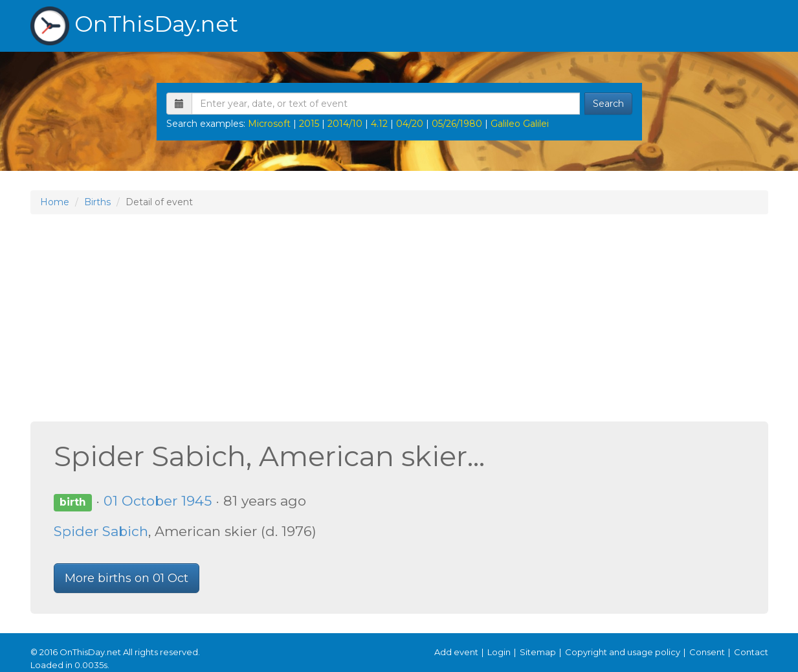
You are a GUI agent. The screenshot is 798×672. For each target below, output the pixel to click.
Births (97, 202)
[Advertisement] (399, 318)
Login (499, 652)
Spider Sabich (101, 531)
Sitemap (538, 652)
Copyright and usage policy (623, 652)
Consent (707, 652)
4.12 (379, 124)
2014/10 (345, 124)
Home (55, 202)
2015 (309, 124)
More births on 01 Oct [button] (127, 578)
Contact (751, 652)
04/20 (410, 124)
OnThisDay (134, 26)
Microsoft (269, 124)
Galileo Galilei (520, 124)
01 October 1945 (158, 501)
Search (608, 104)
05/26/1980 (457, 124)
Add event (456, 652)
